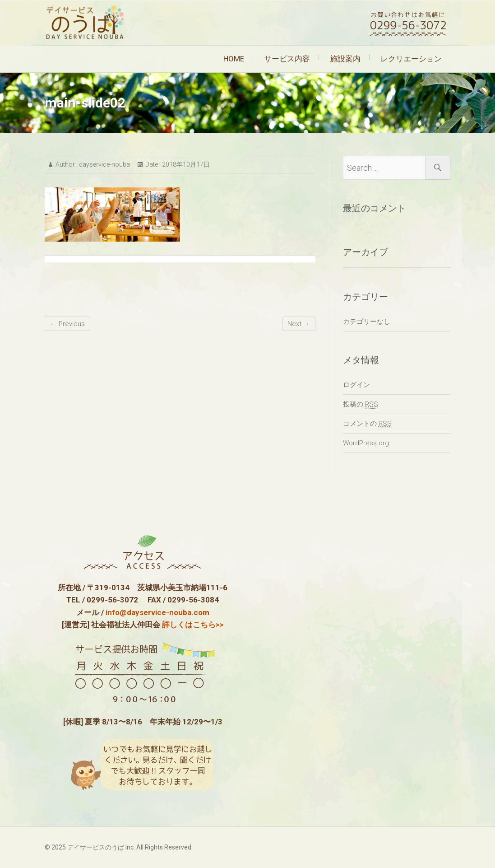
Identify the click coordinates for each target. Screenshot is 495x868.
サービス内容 (287, 59)
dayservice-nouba (104, 164)
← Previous (67, 324)
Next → (299, 324)
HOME (234, 59)
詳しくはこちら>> (193, 625)
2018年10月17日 (185, 164)
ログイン (356, 385)
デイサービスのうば (96, 847)
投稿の (361, 404)
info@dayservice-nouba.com (157, 612)
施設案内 (345, 59)
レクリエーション (411, 59)
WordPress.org (366, 443)
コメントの (367, 424)
